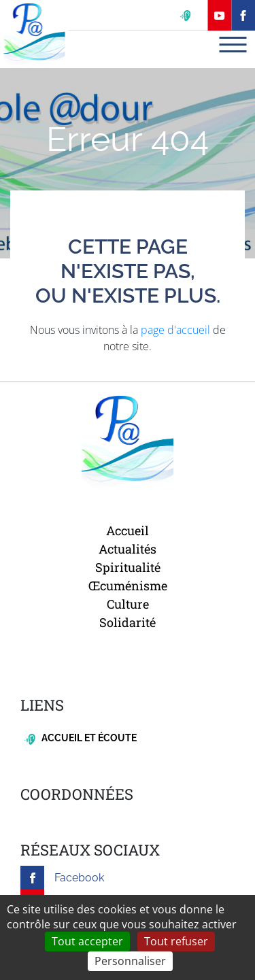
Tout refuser (176, 941)
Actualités (128, 549)
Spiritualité (128, 567)
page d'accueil (175, 330)
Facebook (62, 878)
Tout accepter (87, 941)
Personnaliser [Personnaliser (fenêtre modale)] (130, 961)
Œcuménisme (128, 586)
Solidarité (128, 622)
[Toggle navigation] (233, 45)
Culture (128, 604)
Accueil (128, 530)
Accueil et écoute (81, 738)
